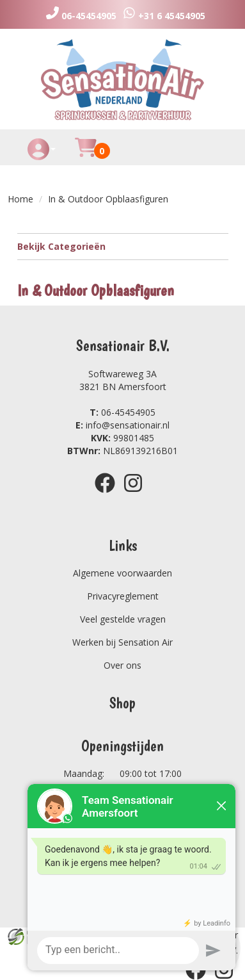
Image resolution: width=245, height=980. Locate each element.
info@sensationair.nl (122, 425)
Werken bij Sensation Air (122, 642)
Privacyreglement (123, 596)
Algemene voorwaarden (122, 573)
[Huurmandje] (86, 155)
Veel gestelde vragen (123, 619)
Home (20, 199)
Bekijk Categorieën (123, 246)
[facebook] (109, 495)
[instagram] (137, 495)
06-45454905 (122, 412)
